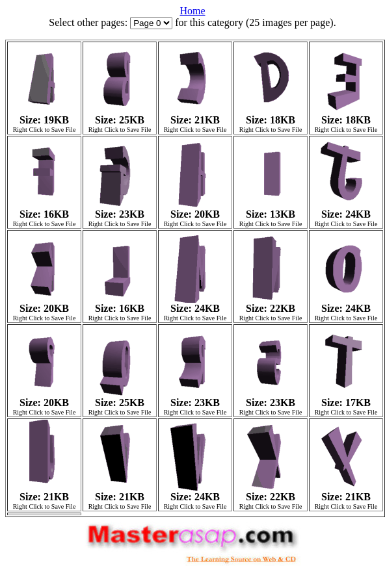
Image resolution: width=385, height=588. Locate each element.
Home (192, 11)
